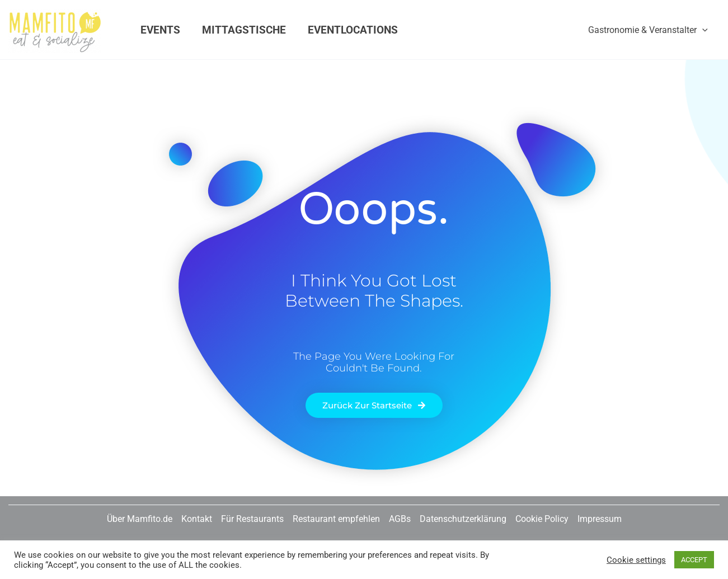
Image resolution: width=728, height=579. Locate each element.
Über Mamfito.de (140, 519)
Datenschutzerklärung (463, 519)
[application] (702, 30)
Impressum (600, 519)
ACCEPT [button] (694, 560)
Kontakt (197, 519)
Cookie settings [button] (636, 560)
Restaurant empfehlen (336, 519)
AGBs (400, 519)
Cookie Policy (542, 519)
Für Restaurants (252, 519)
